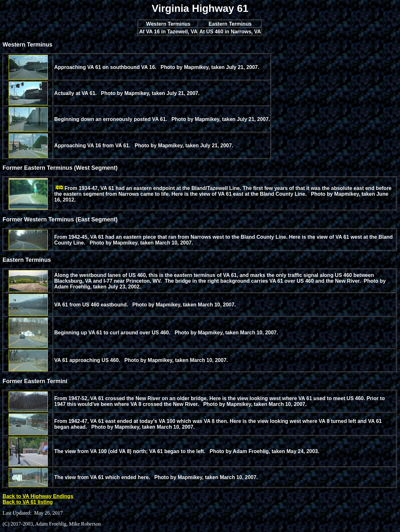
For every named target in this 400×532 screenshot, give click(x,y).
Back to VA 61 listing (28, 502)
